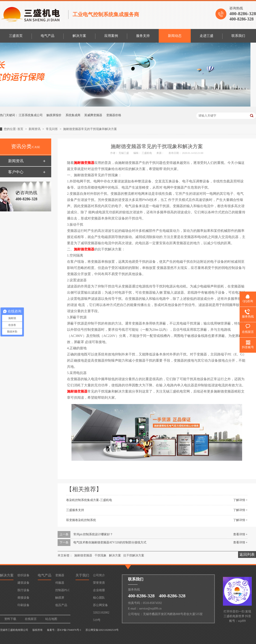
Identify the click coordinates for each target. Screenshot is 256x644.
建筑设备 (23, 583)
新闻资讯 (35, 129)
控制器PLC (63, 590)
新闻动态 (175, 36)
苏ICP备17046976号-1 (69, 630)
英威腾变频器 (93, 115)
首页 (21, 129)
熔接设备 (23, 598)
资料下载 (10, 619)
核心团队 (99, 598)
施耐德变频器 (84, 163)
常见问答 (52, 129)
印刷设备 (23, 605)
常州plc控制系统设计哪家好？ (93, 534)
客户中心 (16, 172)
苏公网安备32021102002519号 (101, 606)
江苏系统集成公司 (31, 115)
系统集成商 (73, 115)
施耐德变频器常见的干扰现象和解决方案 (90, 129)
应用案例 (111, 36)
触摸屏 (60, 598)
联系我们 (238, 36)
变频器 (60, 575)
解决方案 (79, 36)
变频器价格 (114, 115)
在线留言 (31, 619)
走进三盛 (207, 36)
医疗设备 (23, 590)
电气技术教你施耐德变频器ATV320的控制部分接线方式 (110, 542)
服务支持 (143, 36)
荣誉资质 (99, 583)
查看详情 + (240, 534)
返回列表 (247, 554)
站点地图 (51, 619)
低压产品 (61, 605)
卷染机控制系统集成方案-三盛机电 (89, 500)
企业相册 (99, 590)
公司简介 (99, 575)
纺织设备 (23, 575)
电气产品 (48, 36)
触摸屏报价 (54, 115)
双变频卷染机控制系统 (81, 520)
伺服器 (60, 583)
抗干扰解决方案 (134, 555)
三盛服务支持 (75, 510)
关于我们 (82, 575)
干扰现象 (100, 555)
